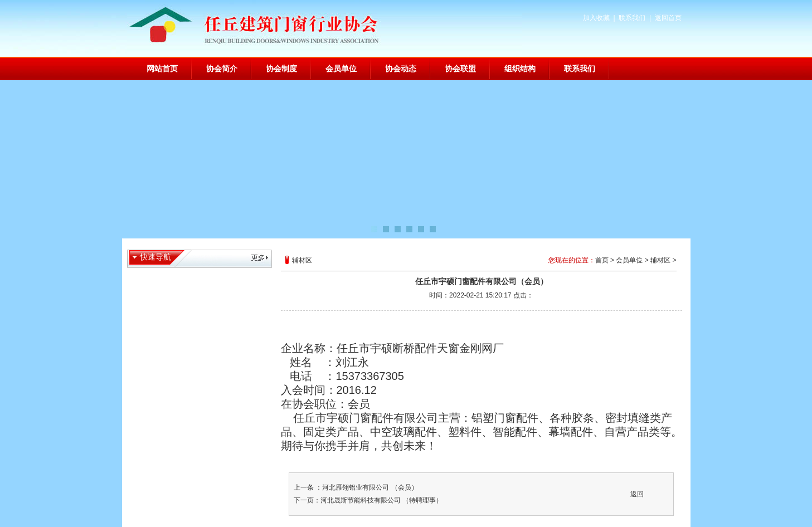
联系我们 (632, 18)
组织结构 (520, 69)
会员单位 (341, 69)
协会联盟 (460, 69)
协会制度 (281, 69)
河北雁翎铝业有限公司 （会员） (370, 487)
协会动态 (401, 69)
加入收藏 (596, 18)
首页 (602, 260)
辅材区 (660, 260)
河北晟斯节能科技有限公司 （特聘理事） (381, 500)
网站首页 (162, 69)
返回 (637, 494)
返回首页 (668, 18)
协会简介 (222, 69)
